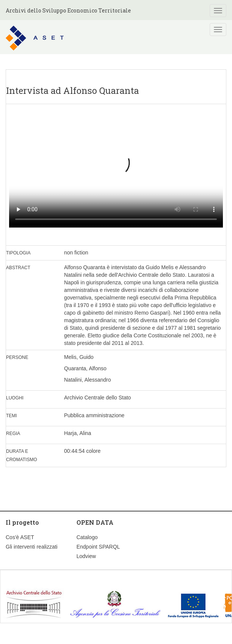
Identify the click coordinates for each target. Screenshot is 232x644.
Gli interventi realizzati (32, 547)
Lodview (86, 556)
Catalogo (87, 537)
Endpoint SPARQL (98, 547)
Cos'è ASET (20, 537)
